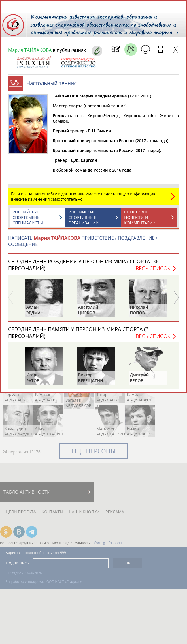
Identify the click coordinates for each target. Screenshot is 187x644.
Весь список (153, 271)
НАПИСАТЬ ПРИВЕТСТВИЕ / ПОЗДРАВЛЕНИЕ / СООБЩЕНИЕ (83, 244)
